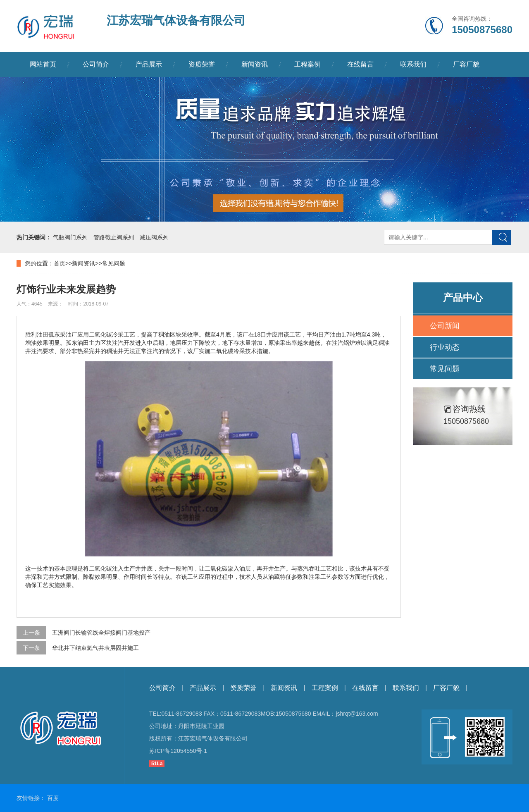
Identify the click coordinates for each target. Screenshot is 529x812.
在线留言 (360, 64)
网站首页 (43, 64)
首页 (60, 263)
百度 (53, 798)
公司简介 (96, 64)
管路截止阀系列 (114, 237)
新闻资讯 (255, 64)
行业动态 (445, 347)
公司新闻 (445, 326)
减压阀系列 (154, 237)
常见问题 (114, 263)
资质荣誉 (202, 64)
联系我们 (413, 64)
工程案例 (307, 64)
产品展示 (149, 64)
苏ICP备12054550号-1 (178, 751)
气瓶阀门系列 (70, 237)
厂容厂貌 (466, 64)
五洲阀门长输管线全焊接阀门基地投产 (101, 633)
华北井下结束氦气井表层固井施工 (95, 648)
